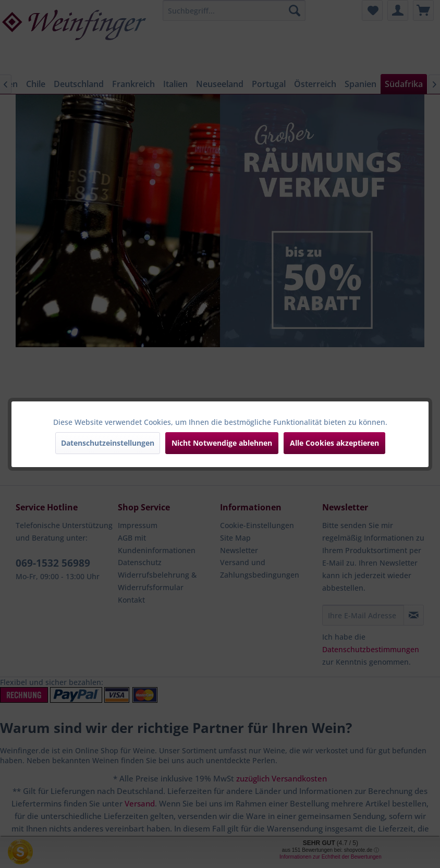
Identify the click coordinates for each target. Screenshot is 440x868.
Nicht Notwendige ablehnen (222, 443)
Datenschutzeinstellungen (108, 443)
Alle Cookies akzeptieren (334, 443)
